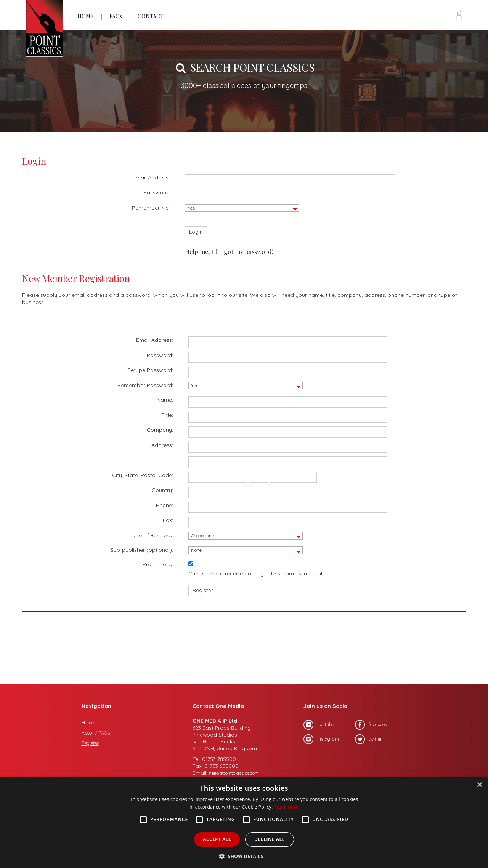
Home (88, 723)
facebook (371, 725)
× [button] (479, 785)
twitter (368, 739)
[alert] (244, 822)
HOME (86, 16)
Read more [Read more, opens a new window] (286, 807)
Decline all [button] (270, 839)
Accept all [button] (217, 839)
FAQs (116, 16)
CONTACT (151, 16)
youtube (319, 725)
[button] (244, 856)
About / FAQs (96, 733)
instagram (321, 739)
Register (90, 743)
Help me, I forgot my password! (229, 252)
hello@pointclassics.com (234, 773)
